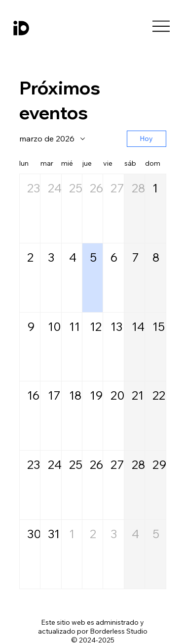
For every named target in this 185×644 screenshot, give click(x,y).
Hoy (146, 138)
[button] (30, 208)
